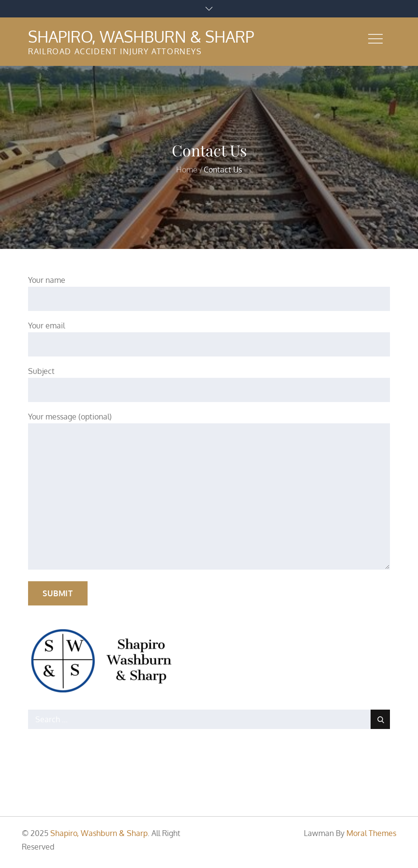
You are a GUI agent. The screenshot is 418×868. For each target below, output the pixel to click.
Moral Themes (371, 833)
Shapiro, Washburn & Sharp (141, 37)
